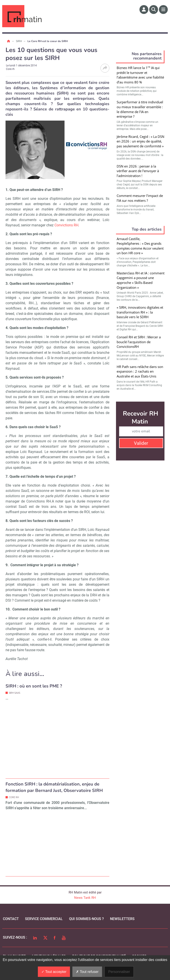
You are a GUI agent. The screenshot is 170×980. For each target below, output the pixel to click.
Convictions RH (66, 225)
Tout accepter (54, 972)
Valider (141, 443)
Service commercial (44, 919)
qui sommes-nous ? (86, 919)
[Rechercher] (154, 10)
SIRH (19, 41)
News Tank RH (85, 898)
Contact (11, 919)
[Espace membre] (144, 10)
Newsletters (122, 919)
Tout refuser (87, 972)
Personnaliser (119, 972)
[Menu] (163, 10)
